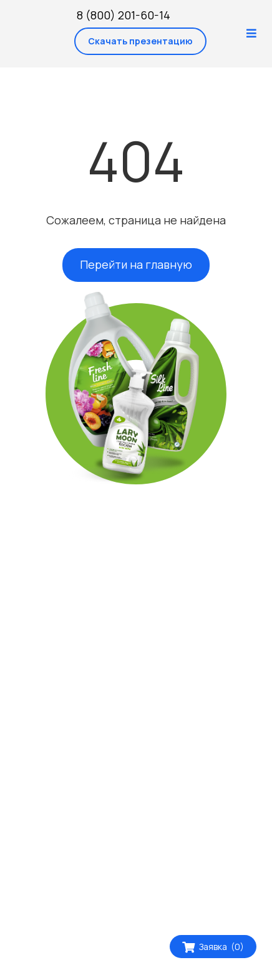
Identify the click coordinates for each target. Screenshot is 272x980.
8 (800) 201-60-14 (124, 15)
